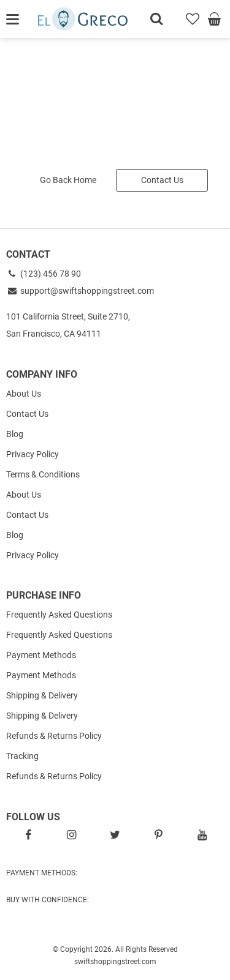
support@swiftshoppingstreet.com (80, 291)
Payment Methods (41, 655)
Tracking (22, 756)
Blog (15, 434)
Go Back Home (68, 180)
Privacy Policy (33, 454)
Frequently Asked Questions (59, 615)
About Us (24, 394)
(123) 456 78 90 (44, 274)
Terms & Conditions (43, 474)
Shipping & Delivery (42, 695)
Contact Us (162, 180)
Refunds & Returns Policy (54, 736)
